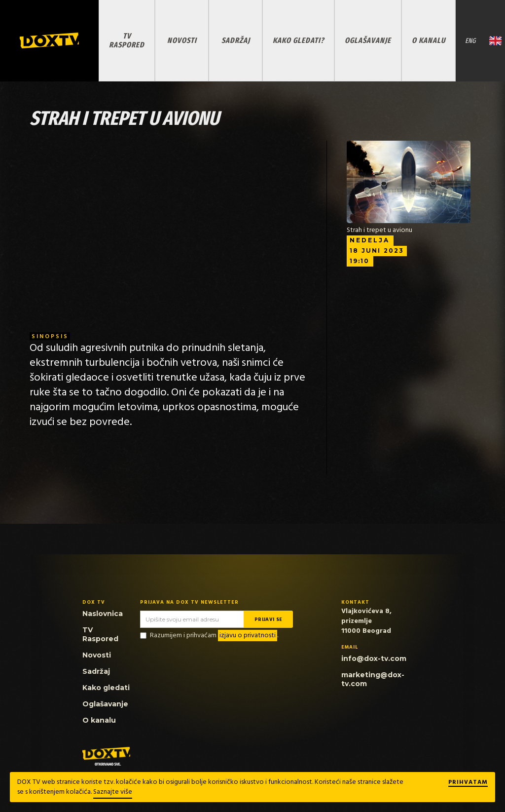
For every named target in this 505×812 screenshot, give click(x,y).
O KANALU (429, 40)
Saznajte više (113, 792)
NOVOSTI (182, 40)
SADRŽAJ (236, 40)
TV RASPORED (127, 40)
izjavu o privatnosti (248, 636)
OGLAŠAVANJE (368, 40)
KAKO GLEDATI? (298, 40)
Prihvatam (468, 783)
